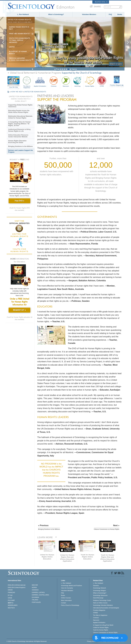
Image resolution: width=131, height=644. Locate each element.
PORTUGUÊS (36, 602)
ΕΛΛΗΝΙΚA (35, 597)
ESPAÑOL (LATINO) (38, 592)
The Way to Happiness (27, 82)
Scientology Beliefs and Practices (71, 586)
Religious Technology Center (102, 600)
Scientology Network (100, 588)
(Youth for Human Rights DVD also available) (20, 209)
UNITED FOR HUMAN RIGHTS (35, 92)
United (12, 47)
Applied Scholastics (40, 81)
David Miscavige (98, 598)
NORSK (34, 587)
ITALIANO (35, 600)
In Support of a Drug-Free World (103, 625)
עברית (10, 595)
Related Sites (101, 2)
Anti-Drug (77, 81)
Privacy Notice (91, 641)
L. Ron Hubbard (23, 14)
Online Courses (66, 598)
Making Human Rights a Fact (19, 28)
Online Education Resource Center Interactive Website (18, 136)
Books (120, 14)
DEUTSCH (11, 608)
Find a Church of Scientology (70, 605)
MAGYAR (35, 585)
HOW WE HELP (17, 92)
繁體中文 (11, 603)
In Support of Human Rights (18, 53)
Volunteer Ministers (89, 14)
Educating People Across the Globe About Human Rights (19, 111)
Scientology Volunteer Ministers (103, 605)
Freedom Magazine (117, 86)
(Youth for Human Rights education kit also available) (20, 318)
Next (73, 69)
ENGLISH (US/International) (17, 585)
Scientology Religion (100, 591)
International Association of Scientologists (106, 608)
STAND (95, 613)
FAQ (110, 14)
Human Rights (90, 81)
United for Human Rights (101, 627)
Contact (63, 603)
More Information (66, 600)
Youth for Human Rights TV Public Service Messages (20, 40)
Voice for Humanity (67, 588)
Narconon (66, 81)
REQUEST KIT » (19, 310)
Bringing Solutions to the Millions (20, 146)
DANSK (10, 590)
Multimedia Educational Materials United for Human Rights (20, 117)
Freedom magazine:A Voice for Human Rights (20, 59)
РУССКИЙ (11, 600)
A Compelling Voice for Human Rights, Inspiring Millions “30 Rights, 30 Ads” (19, 124)
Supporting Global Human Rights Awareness (20, 106)
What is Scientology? (56, 14)
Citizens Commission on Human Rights (105, 632)
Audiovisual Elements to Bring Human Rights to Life (19, 130)
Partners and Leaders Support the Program (20, 151)
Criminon (54, 81)
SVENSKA (35, 590)
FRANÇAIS (11, 592)
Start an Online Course (100, 603)
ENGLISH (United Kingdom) (17, 587)
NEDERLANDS (13, 605)
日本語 (10, 598)
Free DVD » (19, 201)
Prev (58, 69)
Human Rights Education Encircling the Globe (17, 142)
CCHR (102, 81)
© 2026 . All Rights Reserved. (27, 641)
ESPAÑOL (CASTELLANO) (40, 595)
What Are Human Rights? (20, 34)
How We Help (14, 87)
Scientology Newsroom (100, 595)
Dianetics (96, 586)
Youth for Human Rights (101, 630)
